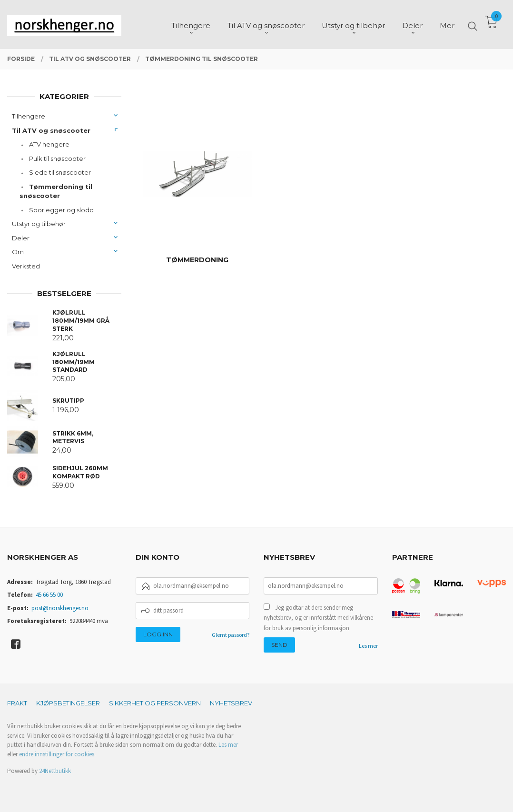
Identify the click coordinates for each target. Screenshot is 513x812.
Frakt (17, 703)
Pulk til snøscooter (57, 158)
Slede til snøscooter (60, 172)
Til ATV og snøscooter (51, 130)
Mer (447, 24)
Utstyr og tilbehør (39, 224)
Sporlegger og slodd (61, 210)
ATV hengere (49, 144)
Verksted (26, 266)
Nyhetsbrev (231, 703)
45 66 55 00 (49, 595)
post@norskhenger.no (60, 608)
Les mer (368, 646)
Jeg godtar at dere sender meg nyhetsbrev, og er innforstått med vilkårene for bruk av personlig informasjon (318, 618)
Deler (21, 238)
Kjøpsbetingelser (68, 703)
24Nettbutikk (55, 771)
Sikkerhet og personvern (155, 703)
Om (18, 252)
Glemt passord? (231, 635)
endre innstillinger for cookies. (57, 754)
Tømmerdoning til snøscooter (56, 191)
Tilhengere (29, 116)
